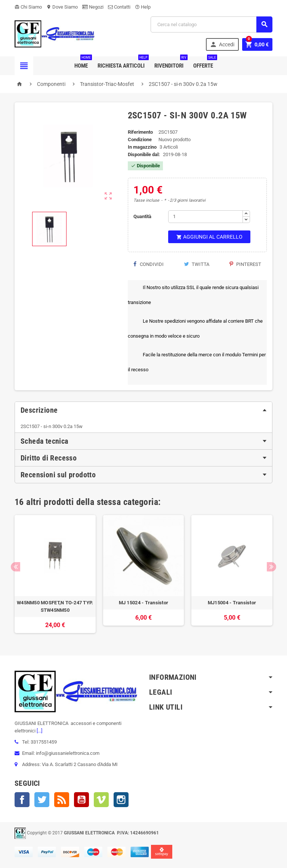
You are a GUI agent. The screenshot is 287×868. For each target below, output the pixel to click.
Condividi (149, 264)
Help (143, 7)
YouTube (81, 800)
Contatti (119, 7)
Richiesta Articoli (123, 63)
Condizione (140, 139)
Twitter (42, 800)
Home (83, 63)
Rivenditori (170, 63)
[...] (39, 731)
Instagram (121, 800)
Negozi (93, 7)
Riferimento (140, 132)
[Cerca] (212, 24)
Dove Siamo (62, 7)
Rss (62, 800)
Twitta (197, 264)
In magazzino (142, 147)
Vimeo (101, 800)
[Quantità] (206, 217)
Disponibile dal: (144, 154)
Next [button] (271, 567)
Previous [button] (16, 567)
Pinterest (245, 264)
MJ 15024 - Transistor (144, 603)
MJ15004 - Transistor (232, 603)
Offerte (205, 63)
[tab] (143, 410)
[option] (55, 574)
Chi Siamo (28, 7)
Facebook (22, 800)
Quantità (142, 216)
